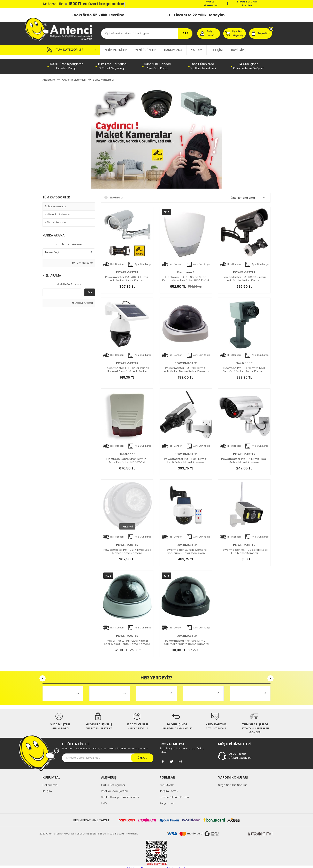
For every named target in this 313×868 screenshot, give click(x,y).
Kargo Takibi (168, 800)
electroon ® (186, 269)
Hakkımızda (50, 781)
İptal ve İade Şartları (114, 787)
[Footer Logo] (39, 749)
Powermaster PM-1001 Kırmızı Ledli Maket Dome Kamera (127, 548)
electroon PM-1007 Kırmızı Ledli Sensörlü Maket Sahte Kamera (244, 366)
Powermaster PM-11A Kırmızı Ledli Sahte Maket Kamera (244, 457)
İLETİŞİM (217, 50)
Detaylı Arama (82, 299)
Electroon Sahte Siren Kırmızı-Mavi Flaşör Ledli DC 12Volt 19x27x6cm (127, 457)
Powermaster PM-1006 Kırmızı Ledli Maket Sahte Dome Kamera (186, 639)
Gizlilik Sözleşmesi (113, 781)
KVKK (104, 800)
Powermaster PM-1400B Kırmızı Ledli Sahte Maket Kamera (186, 457)
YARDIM (197, 50)
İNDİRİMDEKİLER (115, 50)
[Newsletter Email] (108, 754)
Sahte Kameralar (104, 76)
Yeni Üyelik (167, 781)
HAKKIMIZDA (173, 50)
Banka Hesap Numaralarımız (120, 793)
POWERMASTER (127, 269)
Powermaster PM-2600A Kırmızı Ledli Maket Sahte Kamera (127, 275)
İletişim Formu (169, 787)
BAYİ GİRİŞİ (239, 50)
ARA (185, 33)
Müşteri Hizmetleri (211, 3)
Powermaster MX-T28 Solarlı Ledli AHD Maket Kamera (244, 548)
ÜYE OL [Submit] (142, 754)
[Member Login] (209, 34)
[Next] (270, 675)
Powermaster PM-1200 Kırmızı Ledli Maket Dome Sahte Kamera (186, 366)
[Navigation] (71, 50)
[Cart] (261, 34)
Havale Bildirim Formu (174, 793)
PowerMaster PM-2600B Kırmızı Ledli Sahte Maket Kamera (244, 275)
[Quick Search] (62, 289)
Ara (90, 289)
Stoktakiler (116, 194)
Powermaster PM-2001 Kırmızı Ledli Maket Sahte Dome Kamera (127, 639)
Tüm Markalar (83, 259)
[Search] (147, 34)
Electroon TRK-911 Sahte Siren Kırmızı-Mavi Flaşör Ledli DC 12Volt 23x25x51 (186, 275)
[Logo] (60, 29)
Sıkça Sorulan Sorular (247, 3)
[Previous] (43, 675)
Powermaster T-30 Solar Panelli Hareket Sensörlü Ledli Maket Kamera (127, 366)
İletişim (47, 787)
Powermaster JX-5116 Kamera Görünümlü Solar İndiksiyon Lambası (186, 548)
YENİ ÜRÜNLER (145, 50)
